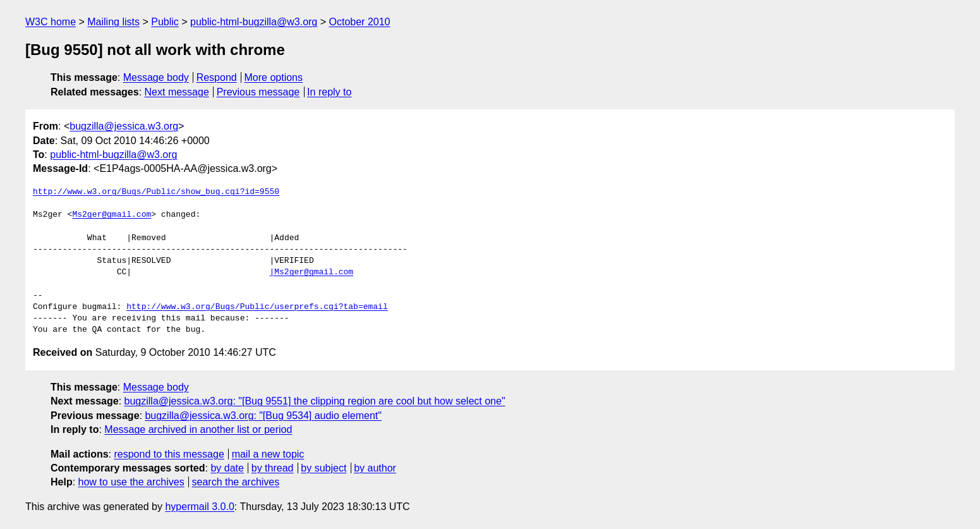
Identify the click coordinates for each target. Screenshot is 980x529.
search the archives (236, 482)
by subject (324, 468)
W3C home (51, 22)
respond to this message (169, 454)
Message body (156, 77)
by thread (273, 468)
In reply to (329, 92)
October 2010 (360, 22)
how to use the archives (131, 482)
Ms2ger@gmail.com (112, 215)
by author (375, 468)
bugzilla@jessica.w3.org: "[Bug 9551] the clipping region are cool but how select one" (315, 401)
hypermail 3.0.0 (199, 507)
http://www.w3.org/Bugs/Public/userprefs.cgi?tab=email (257, 307)
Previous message (258, 92)
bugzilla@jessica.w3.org (124, 126)
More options (274, 77)
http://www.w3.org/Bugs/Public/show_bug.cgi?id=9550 (156, 192)
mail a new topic (268, 454)
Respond (217, 77)
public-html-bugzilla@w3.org (254, 22)
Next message (177, 92)
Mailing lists (113, 22)
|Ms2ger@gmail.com (311, 272)
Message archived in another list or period (198, 429)
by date (227, 468)
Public (165, 22)
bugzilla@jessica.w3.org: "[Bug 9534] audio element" (263, 416)
